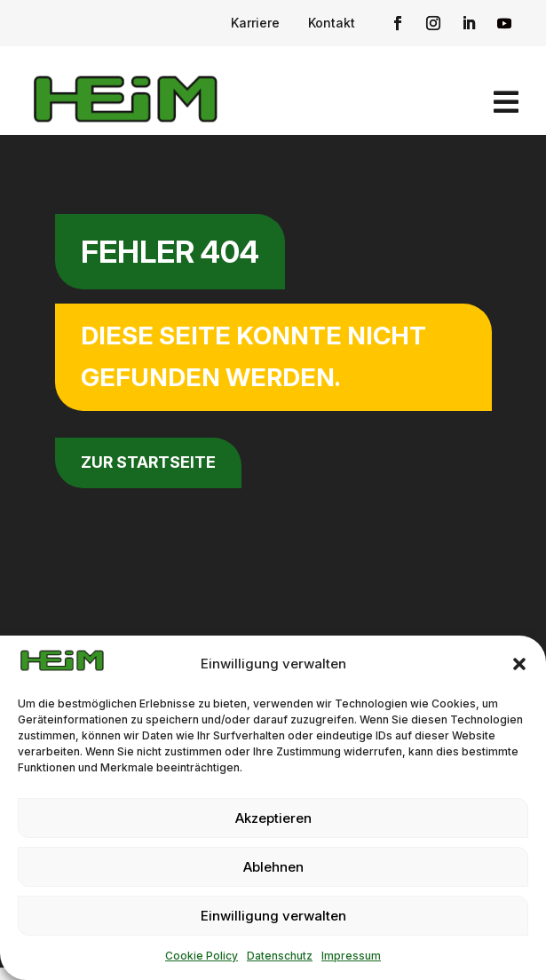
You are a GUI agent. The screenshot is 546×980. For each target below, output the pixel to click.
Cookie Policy (202, 956)
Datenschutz (280, 956)
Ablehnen (273, 867)
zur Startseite (148, 462)
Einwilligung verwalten (273, 916)
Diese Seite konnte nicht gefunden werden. (253, 357)
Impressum (351, 956)
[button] (519, 664)
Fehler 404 (170, 252)
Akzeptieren (273, 818)
